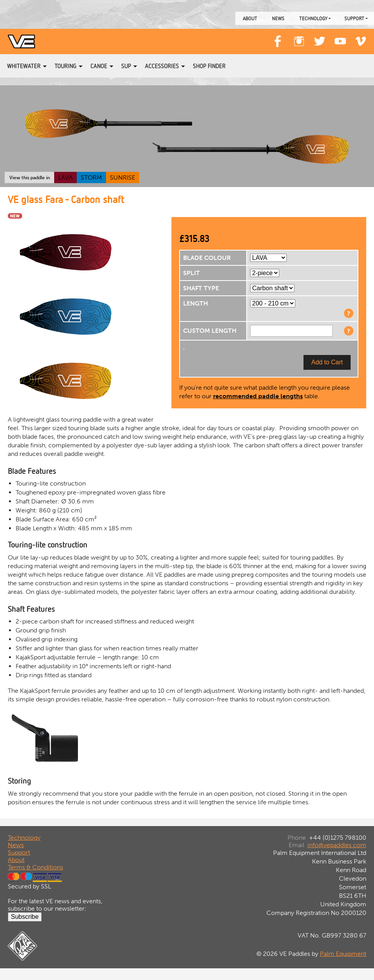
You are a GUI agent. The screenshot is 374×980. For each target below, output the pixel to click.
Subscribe (25, 917)
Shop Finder (209, 66)
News (278, 18)
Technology (313, 18)
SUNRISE (123, 177)
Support (354, 18)
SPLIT (191, 273)
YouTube (340, 38)
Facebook (278, 38)
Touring (65, 66)
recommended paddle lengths (258, 396)
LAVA (65, 177)
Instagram (299, 38)
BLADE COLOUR (207, 258)
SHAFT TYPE (201, 288)
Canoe (99, 66)
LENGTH (196, 303)
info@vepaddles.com (337, 845)
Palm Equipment (343, 954)
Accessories (162, 66)
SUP (126, 66)
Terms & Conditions (35, 867)
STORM (91, 177)
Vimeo (361, 38)
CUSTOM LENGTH (210, 331)
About (250, 18)
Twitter (319, 38)
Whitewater (24, 66)
